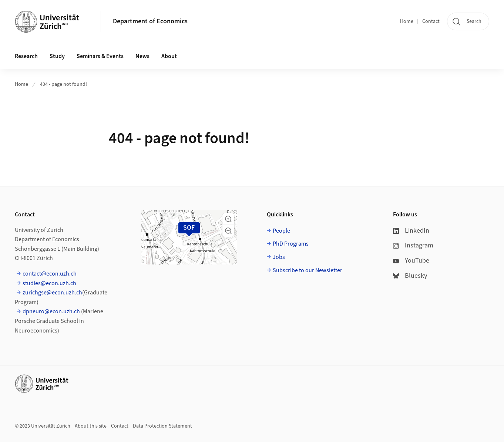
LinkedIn (411, 231)
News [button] (142, 56)
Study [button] (57, 56)
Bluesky (410, 276)
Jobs (279, 257)
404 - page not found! (63, 84)
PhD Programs (291, 244)
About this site (91, 426)
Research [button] (26, 56)
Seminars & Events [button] (100, 56)
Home (407, 21)
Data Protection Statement (162, 426)
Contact (431, 21)
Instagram (413, 245)
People (281, 231)
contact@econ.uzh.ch (50, 274)
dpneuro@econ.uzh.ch (51, 311)
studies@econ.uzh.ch (49, 283)
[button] (228, 219)
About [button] (169, 56)
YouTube (411, 261)
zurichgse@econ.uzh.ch (52, 293)
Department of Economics (150, 21)
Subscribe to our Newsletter (308, 270)
